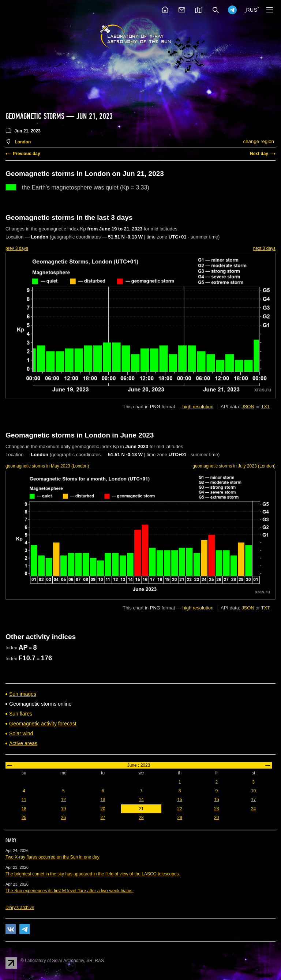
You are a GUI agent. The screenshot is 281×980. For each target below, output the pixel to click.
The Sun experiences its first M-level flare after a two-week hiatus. (70, 891)
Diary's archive (20, 908)
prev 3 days (17, 248)
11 (24, 800)
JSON (248, 407)
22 (179, 809)
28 (141, 818)
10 (253, 791)
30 (216, 818)
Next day (259, 154)
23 (216, 809)
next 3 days (264, 248)
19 (63, 809)
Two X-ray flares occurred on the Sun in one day (53, 857)
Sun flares (21, 714)
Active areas (23, 743)
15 (179, 800)
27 (103, 818)
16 (216, 800)
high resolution (198, 407)
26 (63, 818)
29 (179, 818)
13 (103, 800)
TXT (265, 407)
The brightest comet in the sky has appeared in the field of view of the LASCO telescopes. (93, 874)
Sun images (23, 694)
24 (253, 809)
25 (24, 818)
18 (24, 809)
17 (253, 800)
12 (63, 800)
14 (141, 800)
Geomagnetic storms (36, 116)
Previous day (27, 154)
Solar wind (21, 733)
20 (103, 809)
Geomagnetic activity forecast (43, 724)
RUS (252, 10)
